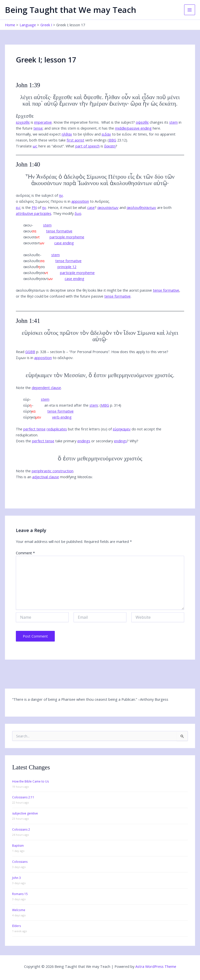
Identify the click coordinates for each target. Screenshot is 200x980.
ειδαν (106, 134)
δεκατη (110, 146)
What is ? (91, 146)
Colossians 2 (21, 829)
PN (34, 207)
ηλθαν (67, 134)
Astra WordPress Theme (156, 966)
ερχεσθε (23, 122)
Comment (25, 553)
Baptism (18, 846)
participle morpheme (67, 237)
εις (18, 207)
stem (173, 122)
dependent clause (46, 388)
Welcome (19, 910)
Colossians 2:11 (23, 797)
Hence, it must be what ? (72, 207)
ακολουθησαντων (141, 207)
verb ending (62, 417)
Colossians (20, 862)
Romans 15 (20, 894)
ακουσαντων (108, 207)
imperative (43, 122)
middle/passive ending (133, 128)
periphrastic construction (53, 471)
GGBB (30, 352)
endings (84, 441)
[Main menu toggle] (190, 10)
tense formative (59, 231)
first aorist (75, 140)
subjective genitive (25, 813)
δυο (78, 213)
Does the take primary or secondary (71, 441)
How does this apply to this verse (139, 352)
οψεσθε (142, 122)
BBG (113, 140)
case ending (64, 243)
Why (133, 441)
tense (38, 128)
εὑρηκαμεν (122, 429)
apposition (80, 201)
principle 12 (67, 267)
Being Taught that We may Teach (71, 10)
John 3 (16, 878)
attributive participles (34, 213)
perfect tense (34, 429)
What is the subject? (118, 122)
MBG (105, 405)
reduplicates (57, 429)
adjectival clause (46, 477)
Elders (16, 926)
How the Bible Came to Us (30, 781)
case (91, 207)
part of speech (87, 146)
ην (61, 195)
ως (35, 146)
